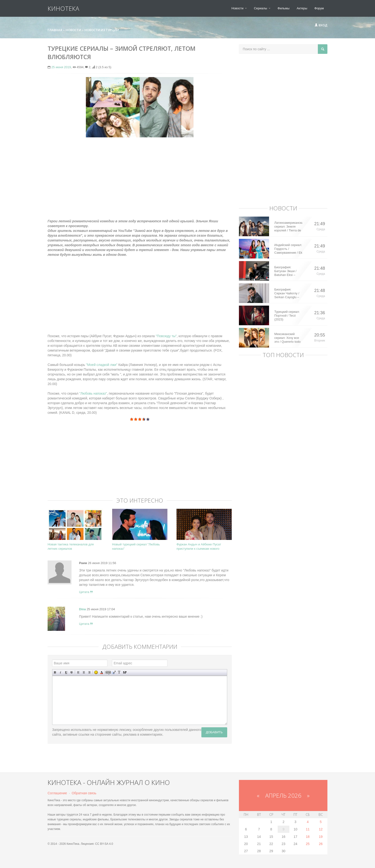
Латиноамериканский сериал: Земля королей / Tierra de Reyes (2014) (288, 227)
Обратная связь (84, 793)
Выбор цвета (102, 672)
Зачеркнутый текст (72, 672)
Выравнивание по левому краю (78, 672)
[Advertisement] (140, 176)
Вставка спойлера (125, 672)
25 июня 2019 (61, 67)
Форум (319, 8)
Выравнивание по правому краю (89, 672)
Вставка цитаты (114, 672)
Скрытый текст (108, 672)
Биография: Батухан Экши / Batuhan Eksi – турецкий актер (285, 271)
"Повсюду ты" (166, 336)
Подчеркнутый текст (66, 672)
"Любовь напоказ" (93, 393)
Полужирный (55, 672)
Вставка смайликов (96, 672)
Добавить (214, 732)
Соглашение (57, 793)
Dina (83, 609)
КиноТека (63, 8)
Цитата (86, 592)
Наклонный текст (61, 672)
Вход (321, 25)
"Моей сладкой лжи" (102, 365)
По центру (84, 672)
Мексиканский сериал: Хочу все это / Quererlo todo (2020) (287, 338)
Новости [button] (239, 8)
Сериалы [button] (262, 8)
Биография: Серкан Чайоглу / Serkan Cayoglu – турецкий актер (287, 293)
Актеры (302, 8)
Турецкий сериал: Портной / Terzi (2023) (287, 316)
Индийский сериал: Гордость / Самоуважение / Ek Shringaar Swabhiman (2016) (288, 249)
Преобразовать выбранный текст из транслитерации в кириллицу (119, 672)
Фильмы (284, 8)
